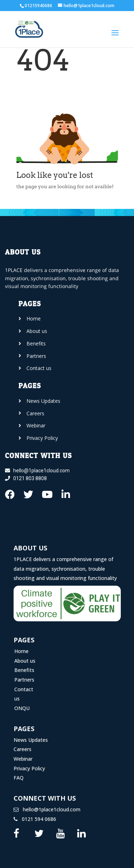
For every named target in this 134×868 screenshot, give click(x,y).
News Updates (31, 740)
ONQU (22, 708)
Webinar (23, 759)
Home (21, 651)
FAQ (19, 778)
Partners (24, 680)
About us (25, 661)
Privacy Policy (29, 768)
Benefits (24, 670)
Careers (23, 749)
